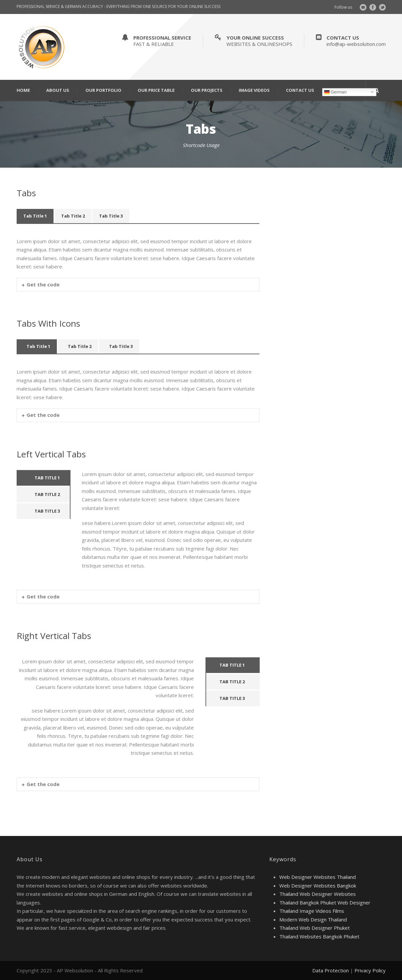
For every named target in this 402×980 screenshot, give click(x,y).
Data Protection (331, 970)
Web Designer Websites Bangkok (318, 886)
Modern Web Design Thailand (313, 919)
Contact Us (300, 90)
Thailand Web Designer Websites (318, 894)
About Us (58, 90)
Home (23, 90)
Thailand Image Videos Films (312, 911)
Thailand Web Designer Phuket (315, 928)
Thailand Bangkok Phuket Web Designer (325, 902)
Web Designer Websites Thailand (318, 877)
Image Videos (254, 90)
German (335, 92)
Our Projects (207, 90)
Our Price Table (156, 90)
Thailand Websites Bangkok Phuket (319, 936)
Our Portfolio (103, 90)
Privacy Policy (370, 970)
